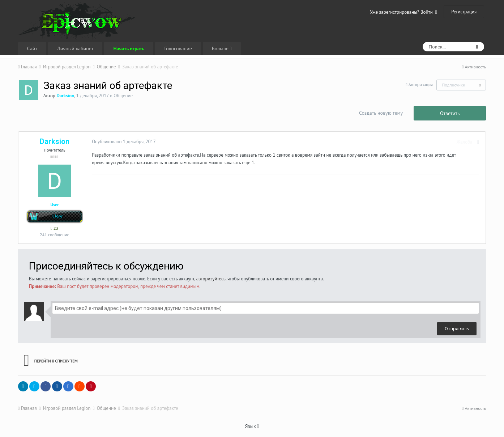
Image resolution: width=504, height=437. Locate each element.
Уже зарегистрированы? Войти (403, 12)
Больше (222, 48)
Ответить (450, 113)
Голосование (178, 48)
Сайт (32, 48)
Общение (123, 96)
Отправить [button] (457, 329)
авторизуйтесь (211, 279)
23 (54, 228)
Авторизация (421, 84)
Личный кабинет (75, 48)
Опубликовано (123, 142)
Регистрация (464, 12)
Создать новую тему (381, 113)
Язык (252, 426)
